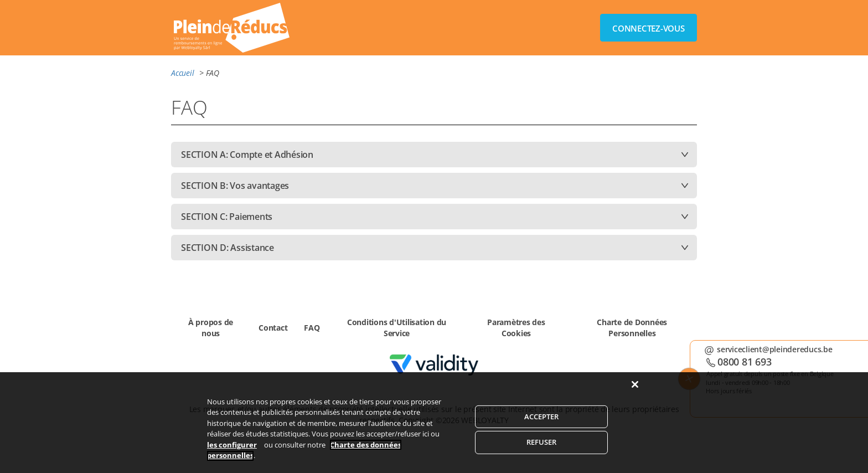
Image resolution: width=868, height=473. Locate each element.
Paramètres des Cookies (516, 328)
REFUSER (542, 448)
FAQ (312, 328)
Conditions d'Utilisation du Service (397, 328)
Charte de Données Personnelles (632, 328)
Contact (273, 328)
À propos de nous (211, 328)
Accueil (182, 73)
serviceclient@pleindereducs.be (777, 349)
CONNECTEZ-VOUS (649, 28)
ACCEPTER (542, 422)
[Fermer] (635, 390)
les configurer (232, 450)
